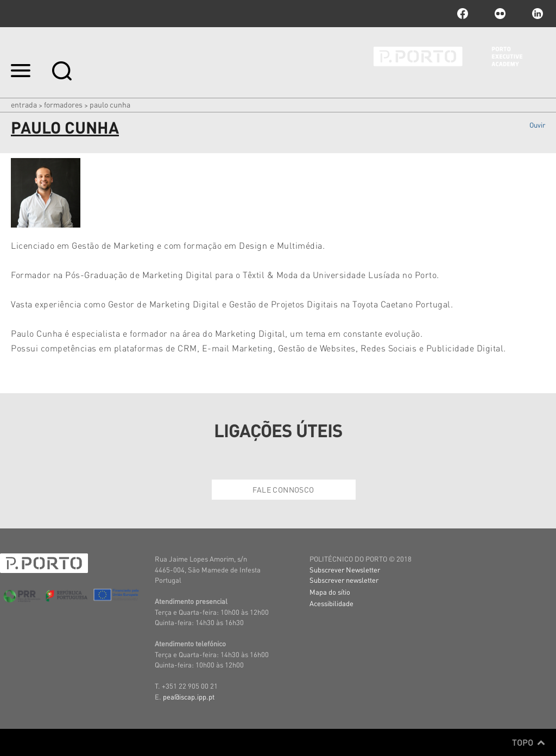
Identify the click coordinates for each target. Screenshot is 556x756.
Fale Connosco (283, 489)
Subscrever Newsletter (345, 569)
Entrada (24, 104)
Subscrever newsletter (344, 580)
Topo (529, 742)
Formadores (63, 104)
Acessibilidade (331, 603)
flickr (500, 14)
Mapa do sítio (330, 592)
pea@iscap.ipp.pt (189, 697)
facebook (463, 14)
